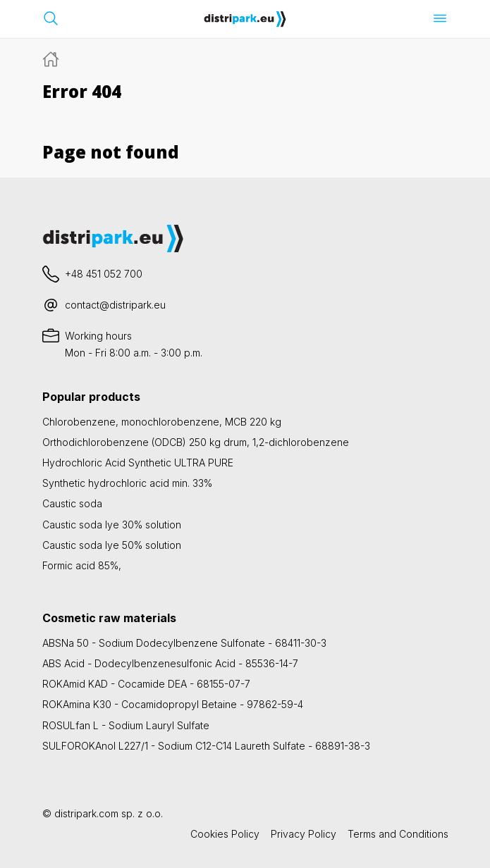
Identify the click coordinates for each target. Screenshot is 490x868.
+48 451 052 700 (104, 274)
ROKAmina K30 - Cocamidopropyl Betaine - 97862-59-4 (173, 704)
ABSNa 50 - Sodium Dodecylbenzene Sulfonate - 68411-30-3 (184, 643)
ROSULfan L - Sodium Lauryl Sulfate (126, 725)
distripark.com (86, 813)
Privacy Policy (304, 834)
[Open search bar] (51, 18)
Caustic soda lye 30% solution (112, 525)
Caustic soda (72, 503)
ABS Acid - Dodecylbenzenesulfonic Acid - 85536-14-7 (170, 663)
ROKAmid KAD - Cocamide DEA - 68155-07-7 (146, 684)
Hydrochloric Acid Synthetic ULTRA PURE (138, 463)
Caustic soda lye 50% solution (112, 545)
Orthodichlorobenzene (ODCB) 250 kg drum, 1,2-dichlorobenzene (196, 442)
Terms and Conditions (398, 834)
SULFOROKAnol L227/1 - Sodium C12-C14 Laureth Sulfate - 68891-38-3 (206, 746)
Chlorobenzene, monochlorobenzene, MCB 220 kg (162, 422)
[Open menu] (440, 18)
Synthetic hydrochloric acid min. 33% (127, 483)
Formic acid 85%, (82, 565)
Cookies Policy (225, 834)
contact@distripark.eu (115, 305)
